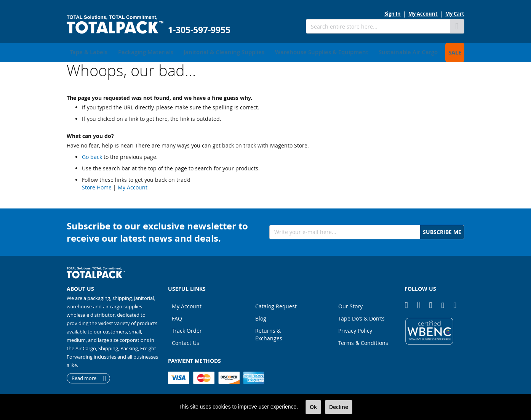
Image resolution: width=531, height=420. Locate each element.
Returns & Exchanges (269, 333)
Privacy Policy (355, 329)
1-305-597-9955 (199, 30)
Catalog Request (276, 304)
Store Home (97, 185)
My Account (423, 14)
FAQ (177, 317)
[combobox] (378, 26)
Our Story (350, 304)
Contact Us (186, 341)
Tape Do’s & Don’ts (361, 317)
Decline (339, 407)
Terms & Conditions (363, 341)
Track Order (187, 329)
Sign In (393, 14)
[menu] (265, 51)
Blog (261, 317)
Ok (313, 407)
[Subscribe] (442, 230)
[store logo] (115, 25)
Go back (92, 155)
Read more (84, 377)
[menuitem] (86, 51)
